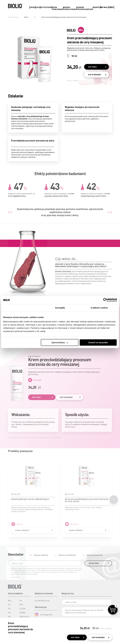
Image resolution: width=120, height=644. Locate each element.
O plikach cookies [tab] (99, 308)
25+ (9, 604)
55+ (9, 616)
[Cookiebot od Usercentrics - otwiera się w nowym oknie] (105, 300)
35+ (35, 17)
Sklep (111, 7)
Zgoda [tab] (21, 308)
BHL (10, 600)
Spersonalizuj (60, 342)
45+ (9, 612)
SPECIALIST (24, 616)
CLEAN (22, 608)
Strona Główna (13, 17)
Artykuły (105, 7)
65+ (21, 600)
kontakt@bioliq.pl (42, 600)
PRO (21, 604)
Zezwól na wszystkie (98, 342)
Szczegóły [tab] (60, 308)
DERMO (22, 612)
